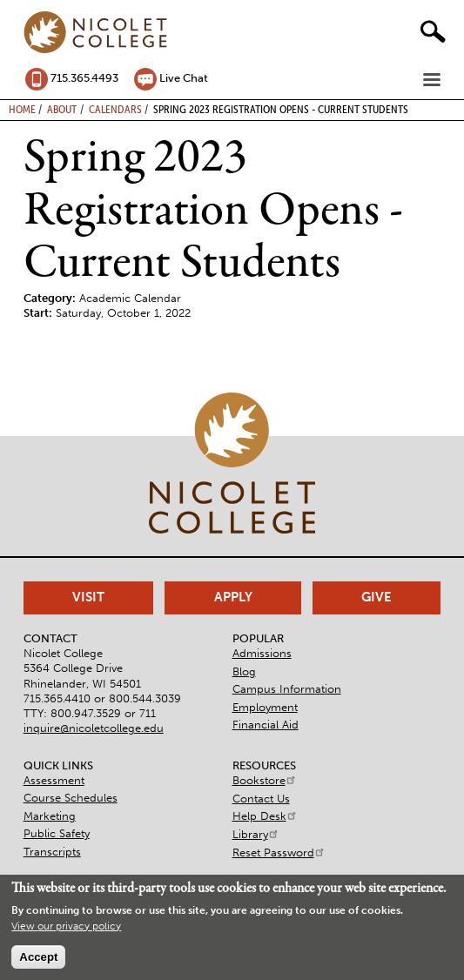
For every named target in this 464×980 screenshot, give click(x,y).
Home (22, 109)
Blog (244, 671)
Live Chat (184, 78)
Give (377, 597)
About (62, 109)
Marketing (50, 816)
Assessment (54, 780)
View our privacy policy (66, 926)
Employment (265, 707)
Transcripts (52, 852)
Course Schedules (71, 798)
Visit (88, 597)
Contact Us (261, 799)
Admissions (262, 653)
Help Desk (265, 816)
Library (256, 834)
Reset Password (279, 852)
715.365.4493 (84, 78)
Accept (38, 957)
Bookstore (265, 780)
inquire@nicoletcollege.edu (94, 728)
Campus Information (287, 689)
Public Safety (57, 833)
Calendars (115, 109)
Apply (233, 597)
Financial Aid (266, 725)
